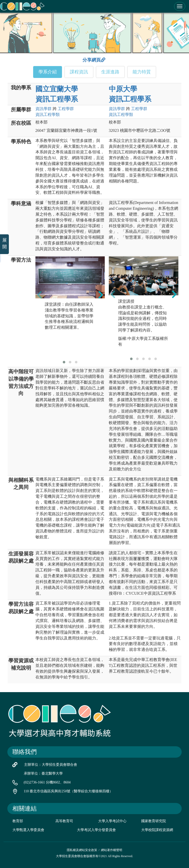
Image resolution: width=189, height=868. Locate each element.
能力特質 (142, 72)
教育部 (18, 821)
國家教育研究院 (154, 821)
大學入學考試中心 (112, 821)
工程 (66, 109)
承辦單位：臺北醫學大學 (43, 773)
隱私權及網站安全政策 (82, 850)
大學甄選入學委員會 (28, 830)
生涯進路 (110, 72)
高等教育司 (64, 821)
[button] (64, 362)
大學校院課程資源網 (157, 830)
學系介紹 (48, 72)
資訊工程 (48, 115)
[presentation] (39, 295)
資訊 (44, 109)
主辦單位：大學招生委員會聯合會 (51, 765)
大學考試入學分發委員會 (96, 830)
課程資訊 (79, 72)
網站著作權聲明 (112, 850)
